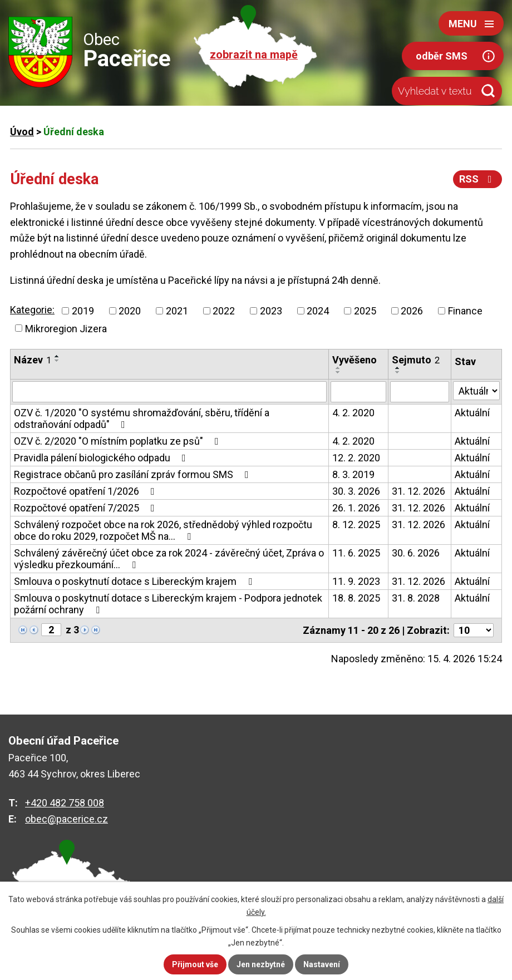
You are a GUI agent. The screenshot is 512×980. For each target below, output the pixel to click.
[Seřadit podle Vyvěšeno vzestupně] (338, 368)
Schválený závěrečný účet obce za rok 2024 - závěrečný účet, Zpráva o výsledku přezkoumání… (169, 559)
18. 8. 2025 (356, 598)
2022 (224, 311)
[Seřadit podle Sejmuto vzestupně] (398, 368)
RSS (478, 179)
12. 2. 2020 (356, 458)
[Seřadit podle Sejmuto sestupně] (398, 372)
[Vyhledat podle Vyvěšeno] (358, 392)
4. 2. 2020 (353, 413)
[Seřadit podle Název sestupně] (57, 361)
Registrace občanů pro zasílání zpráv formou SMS (134, 474)
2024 (318, 311)
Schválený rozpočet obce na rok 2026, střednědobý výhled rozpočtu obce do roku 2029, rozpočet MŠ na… (163, 530)
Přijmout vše (195, 964)
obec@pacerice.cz (67, 819)
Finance (465, 311)
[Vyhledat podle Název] (169, 392)
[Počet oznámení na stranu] (474, 630)
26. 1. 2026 (356, 508)
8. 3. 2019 (353, 474)
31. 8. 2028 (416, 598)
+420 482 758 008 (65, 803)
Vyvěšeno (355, 360)
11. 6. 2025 (356, 553)
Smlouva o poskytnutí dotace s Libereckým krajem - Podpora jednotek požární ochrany (168, 604)
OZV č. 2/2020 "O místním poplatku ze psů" (119, 441)
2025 (365, 311)
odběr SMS (442, 56)
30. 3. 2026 (356, 491)
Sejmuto (416, 360)
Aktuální (472, 413)
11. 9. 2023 (356, 581)
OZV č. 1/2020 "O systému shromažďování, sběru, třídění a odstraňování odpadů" (142, 418)
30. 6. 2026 (416, 553)
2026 (412, 311)
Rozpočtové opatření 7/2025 (87, 508)
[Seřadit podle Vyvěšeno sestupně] (338, 372)
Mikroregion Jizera (66, 328)
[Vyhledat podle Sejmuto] (420, 392)
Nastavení (322, 964)
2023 (271, 311)
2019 (83, 311)
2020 (130, 311)
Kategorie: (32, 310)
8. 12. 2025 (356, 525)
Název (33, 360)
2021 (177, 311)
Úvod (22, 132)
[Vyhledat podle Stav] (476, 391)
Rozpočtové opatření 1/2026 (87, 491)
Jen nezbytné (261, 964)
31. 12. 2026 (419, 491)
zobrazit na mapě (254, 55)
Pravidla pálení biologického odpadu (102, 458)
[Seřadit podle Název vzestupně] (57, 356)
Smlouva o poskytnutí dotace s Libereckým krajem (135, 581)
